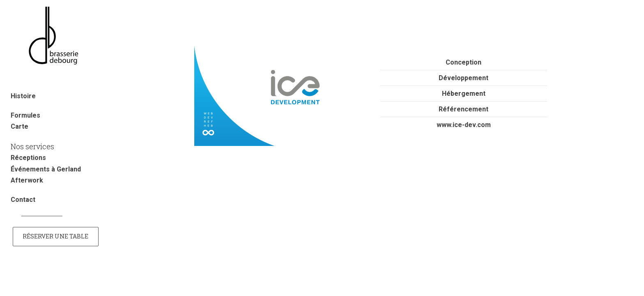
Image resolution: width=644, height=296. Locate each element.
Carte (20, 126)
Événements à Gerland (46, 169)
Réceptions (28, 158)
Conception (463, 62)
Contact (23, 200)
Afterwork (27, 180)
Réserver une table (55, 236)
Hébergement (464, 94)
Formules (25, 115)
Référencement (463, 109)
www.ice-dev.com (464, 125)
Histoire (23, 96)
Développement (463, 78)
